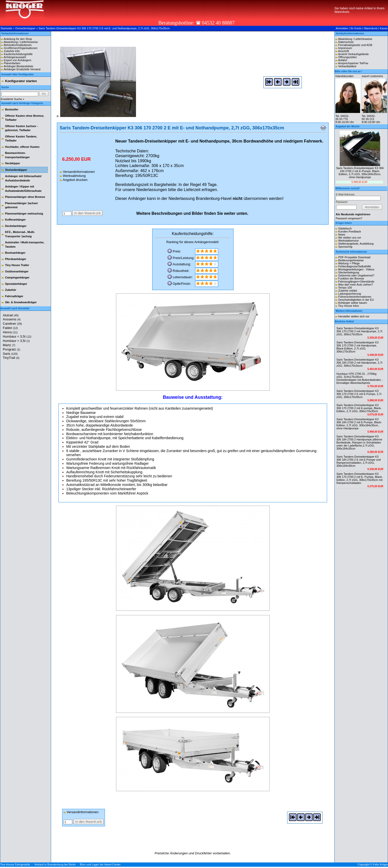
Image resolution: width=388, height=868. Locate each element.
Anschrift (343, 51)
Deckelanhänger (16, 226)
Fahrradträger (14, 296)
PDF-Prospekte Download (354, 257)
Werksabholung (73, 176)
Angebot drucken (74, 180)
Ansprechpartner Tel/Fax (353, 63)
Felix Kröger (381, 864)
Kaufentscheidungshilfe (18, 54)
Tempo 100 (345, 288)
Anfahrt (342, 60)
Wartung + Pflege (349, 263)
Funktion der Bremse (351, 278)
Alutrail (11, 315)
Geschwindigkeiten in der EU (356, 300)
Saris (10, 354)
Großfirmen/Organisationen (21, 48)
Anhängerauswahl (15, 57)
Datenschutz (346, 42)
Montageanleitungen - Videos (356, 269)
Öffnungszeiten (348, 57)
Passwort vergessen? (349, 218)
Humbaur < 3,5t (17, 336)
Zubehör (11, 290)
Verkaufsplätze (347, 66)
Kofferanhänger (15, 220)
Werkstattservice (348, 241)
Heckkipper (13, 163)
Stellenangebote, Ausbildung (356, 244)
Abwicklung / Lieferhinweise (21, 42)
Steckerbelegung (349, 272)
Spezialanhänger (16, 284)
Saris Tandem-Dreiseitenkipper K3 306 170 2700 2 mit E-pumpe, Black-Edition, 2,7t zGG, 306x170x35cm (359, 408)
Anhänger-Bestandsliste (18, 66)
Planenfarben (12, 63)
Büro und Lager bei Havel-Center (100, 864)
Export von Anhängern (18, 60)
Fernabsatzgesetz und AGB (355, 45)
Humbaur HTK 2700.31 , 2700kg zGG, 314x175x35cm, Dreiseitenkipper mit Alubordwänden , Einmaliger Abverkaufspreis (359, 378)
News (342, 234)
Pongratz (12, 349)
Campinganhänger (17, 277)
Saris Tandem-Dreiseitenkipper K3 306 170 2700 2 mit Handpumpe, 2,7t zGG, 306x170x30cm (359, 331)
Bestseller (12, 109)
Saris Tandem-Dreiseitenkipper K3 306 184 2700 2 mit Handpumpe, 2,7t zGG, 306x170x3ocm (359, 363)
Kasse (384, 28)
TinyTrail (11, 358)
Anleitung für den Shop (18, 39)
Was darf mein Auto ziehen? (356, 285)
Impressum (345, 48)
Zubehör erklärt (348, 291)
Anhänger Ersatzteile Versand (22, 69)
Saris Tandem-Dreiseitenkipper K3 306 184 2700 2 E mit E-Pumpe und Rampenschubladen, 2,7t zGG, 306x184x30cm (359, 461)
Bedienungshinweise (351, 260)
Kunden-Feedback (350, 231)
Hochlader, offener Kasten (22, 147)
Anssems (12, 319)
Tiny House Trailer (17, 265)
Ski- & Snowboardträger (21, 302)
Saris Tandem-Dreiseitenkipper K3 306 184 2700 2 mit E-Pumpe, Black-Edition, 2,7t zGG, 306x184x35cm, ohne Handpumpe (360, 173)
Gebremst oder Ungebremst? (356, 275)
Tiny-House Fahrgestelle (15, 864)
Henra (10, 332)
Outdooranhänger (17, 271)
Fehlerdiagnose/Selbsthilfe (355, 266)
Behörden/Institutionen (18, 45)
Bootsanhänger (15, 253)
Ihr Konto (356, 28)
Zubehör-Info (12, 51)
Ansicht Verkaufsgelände (353, 54)
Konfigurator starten (21, 81)
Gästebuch (345, 228)
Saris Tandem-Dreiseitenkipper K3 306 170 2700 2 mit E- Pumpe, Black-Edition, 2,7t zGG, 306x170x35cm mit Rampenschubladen (360, 478)
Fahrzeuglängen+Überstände (356, 281)
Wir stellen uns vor (350, 238)
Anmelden (342, 28)
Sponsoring (345, 247)
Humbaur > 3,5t (16, 341)
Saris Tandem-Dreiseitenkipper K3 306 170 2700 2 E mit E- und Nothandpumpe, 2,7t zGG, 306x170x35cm (104, 28)
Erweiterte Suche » (13, 99)
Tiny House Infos (349, 306)
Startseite (6, 28)
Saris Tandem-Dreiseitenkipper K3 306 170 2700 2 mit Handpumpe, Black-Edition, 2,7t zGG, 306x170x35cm (358, 347)
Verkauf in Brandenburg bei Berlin (55, 864)
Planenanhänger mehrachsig (24, 214)
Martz (9, 345)
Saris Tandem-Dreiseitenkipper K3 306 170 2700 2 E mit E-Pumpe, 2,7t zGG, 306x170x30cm (359, 394)
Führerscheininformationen (355, 297)
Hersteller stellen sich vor (354, 316)
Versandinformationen (77, 172)
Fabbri (10, 328)
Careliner (12, 324)
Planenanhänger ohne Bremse (25, 197)
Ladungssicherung (350, 294)
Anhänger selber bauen (352, 303)
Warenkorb (371, 28)
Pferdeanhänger (16, 259)
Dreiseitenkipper (25, 28)
